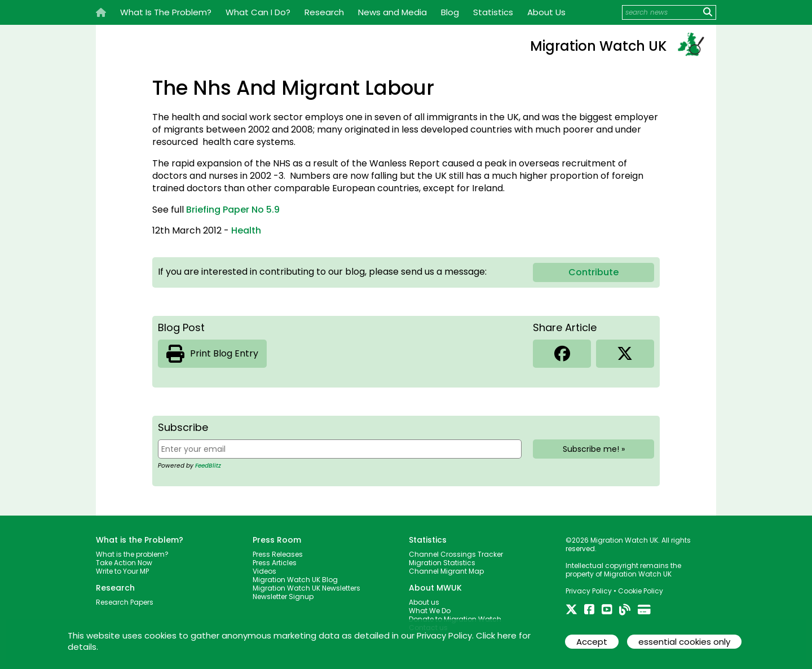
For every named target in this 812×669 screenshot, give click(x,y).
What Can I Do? (258, 12)
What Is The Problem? (166, 12)
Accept (592, 642)
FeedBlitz (208, 466)
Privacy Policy (589, 591)
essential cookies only (684, 642)
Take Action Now (124, 563)
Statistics (493, 12)
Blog (450, 12)
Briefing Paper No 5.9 (233, 210)
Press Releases (278, 554)
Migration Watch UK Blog (295, 580)
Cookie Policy (641, 591)
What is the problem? (132, 554)
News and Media (392, 12)
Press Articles (275, 563)
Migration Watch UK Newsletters (306, 588)
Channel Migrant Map (446, 571)
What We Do (430, 611)
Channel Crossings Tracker (456, 554)
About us (424, 602)
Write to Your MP (122, 571)
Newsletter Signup (283, 597)
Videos (264, 571)
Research (324, 12)
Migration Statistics (442, 563)
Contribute (593, 272)
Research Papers (125, 602)
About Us (546, 12)
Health (246, 230)
